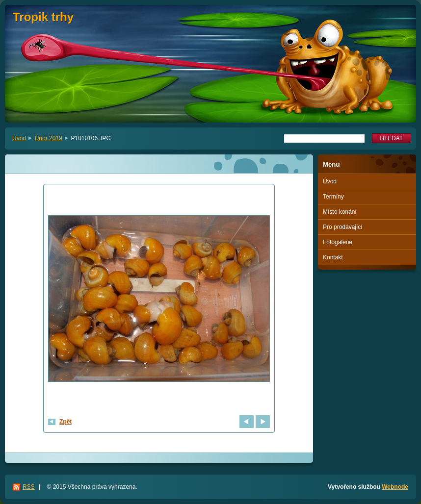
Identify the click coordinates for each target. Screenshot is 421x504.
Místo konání (340, 212)
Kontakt (333, 257)
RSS (29, 487)
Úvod (19, 138)
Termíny (333, 197)
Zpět (66, 422)
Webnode (395, 487)
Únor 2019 (49, 138)
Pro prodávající (343, 227)
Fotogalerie (338, 242)
